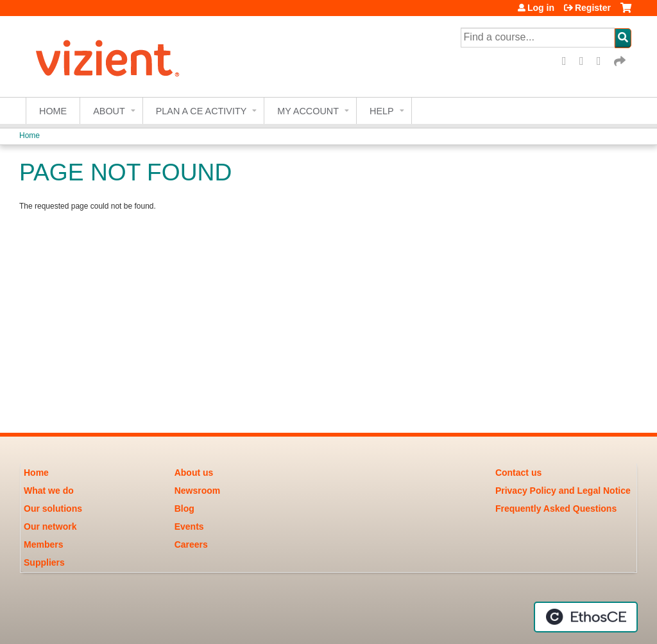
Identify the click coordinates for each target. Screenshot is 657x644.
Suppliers (44, 562)
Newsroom (198, 491)
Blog (184, 509)
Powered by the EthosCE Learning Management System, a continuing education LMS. (586, 617)
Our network (50, 527)
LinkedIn (603, 61)
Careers (191, 544)
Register (593, 8)
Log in (541, 8)
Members (43, 544)
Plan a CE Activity (201, 111)
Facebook (568, 61)
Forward (620, 61)
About (109, 111)
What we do (49, 491)
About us (194, 473)
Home (53, 111)
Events (189, 527)
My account (308, 111)
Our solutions (53, 509)
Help (382, 111)
